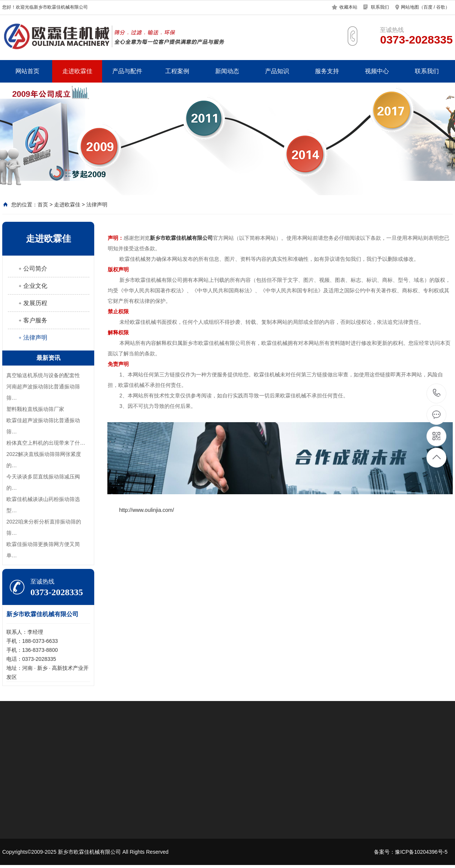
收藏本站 (348, 7)
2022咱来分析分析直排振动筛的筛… (44, 527)
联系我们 (380, 7)
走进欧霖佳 (77, 71)
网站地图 (410, 7)
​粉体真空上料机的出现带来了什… (46, 443)
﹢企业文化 (32, 286)
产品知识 (277, 71)
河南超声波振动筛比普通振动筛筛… (43, 392)
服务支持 (327, 71)
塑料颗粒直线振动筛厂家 (35, 409)
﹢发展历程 (32, 303)
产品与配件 (127, 71)
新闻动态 (227, 71)
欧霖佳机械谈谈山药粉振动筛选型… (43, 505)
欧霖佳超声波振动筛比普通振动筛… (43, 426)
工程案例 (177, 71)
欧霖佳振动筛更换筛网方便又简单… (43, 550)
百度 (428, 7)
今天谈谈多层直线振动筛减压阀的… (43, 482)
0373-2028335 (437, 393)
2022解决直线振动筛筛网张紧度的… (44, 460)
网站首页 (27, 71)
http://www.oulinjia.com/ (146, 510)
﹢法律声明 (32, 338)
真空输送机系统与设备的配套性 (43, 375)
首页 (43, 205)
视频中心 (377, 71)
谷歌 (441, 7)
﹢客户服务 (32, 320)
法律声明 (97, 205)
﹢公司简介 (32, 269)
